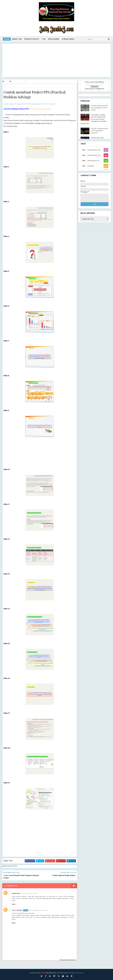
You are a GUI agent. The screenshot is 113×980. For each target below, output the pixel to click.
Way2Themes (51, 973)
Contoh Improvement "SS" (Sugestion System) (100, 131)
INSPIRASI (91, 166)
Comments (51, 104)
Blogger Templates (76, 973)
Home (7, 39)
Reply (14, 904)
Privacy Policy (32, 39)
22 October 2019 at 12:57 (29, 893)
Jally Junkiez (17, 910)
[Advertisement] (56, 60)
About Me (17, 39)
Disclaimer (54, 39)
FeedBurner (100, 89)
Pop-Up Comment (68, 960)
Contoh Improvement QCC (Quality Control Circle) (100, 108)
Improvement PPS (11, 85)
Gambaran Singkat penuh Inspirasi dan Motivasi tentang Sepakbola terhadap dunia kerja (93, 119)
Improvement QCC (94, 155)
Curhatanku (68, 39)
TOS (44, 39)
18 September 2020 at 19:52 (38, 910)
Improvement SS (94, 161)
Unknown (16, 893)
